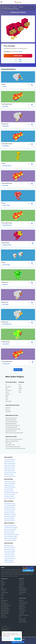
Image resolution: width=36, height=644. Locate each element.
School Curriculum (23, 602)
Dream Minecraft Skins (10, 471)
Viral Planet (6, 304)
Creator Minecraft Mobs (10, 482)
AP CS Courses (22, 610)
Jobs (2, 587)
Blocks (20, 387)
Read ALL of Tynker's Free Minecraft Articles (14, 433)
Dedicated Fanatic (7, 245)
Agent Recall (8, 408)
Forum (3, 594)
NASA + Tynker (8, 443)
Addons (21, 7)
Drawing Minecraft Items (10, 558)
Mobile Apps (4, 589)
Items (20, 390)
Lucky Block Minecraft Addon (11, 527)
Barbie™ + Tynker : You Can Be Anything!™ (14, 439)
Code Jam (3, 615)
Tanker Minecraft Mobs (10, 494)
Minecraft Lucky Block (9, 511)
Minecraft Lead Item (9, 546)
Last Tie (5, 86)
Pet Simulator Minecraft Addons (12, 535)
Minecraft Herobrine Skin (10, 476)
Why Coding (22, 587)
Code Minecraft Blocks (9, 518)
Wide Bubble (6, 126)
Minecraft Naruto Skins (10, 469)
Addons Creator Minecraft (10, 526)
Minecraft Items (5, 612)
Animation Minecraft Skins (10, 473)
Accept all (18, 639)
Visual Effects (8, 387)
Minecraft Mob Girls (9, 489)
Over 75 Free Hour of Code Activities (13, 446)
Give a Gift (21, 584)
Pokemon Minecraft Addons (11, 538)
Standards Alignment (24, 615)
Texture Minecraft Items (10, 557)
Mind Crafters (8, 411)
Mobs (20, 392)
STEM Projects (22, 620)
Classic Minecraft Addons (10, 540)
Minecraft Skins (5, 604)
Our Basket (6, 106)
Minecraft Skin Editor (6, 605)
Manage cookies (7, 639)
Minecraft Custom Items (10, 547)
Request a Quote (23, 622)
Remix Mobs (18, 56)
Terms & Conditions (6, 628)
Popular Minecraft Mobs (10, 487)
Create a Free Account (18, 642)
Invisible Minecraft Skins (10, 460)
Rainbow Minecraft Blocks (10, 515)
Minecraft (15, 7)
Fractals (7, 392)
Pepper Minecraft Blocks (10, 516)
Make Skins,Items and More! (11, 418)
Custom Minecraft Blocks (10, 505)
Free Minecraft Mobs (9, 496)
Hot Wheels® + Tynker (10, 445)
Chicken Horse (5, 282)
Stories (7, 398)
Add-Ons (21, 388)
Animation (8, 394)
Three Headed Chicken (7, 104)
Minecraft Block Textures (10, 509)
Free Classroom (23, 604)
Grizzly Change (6, 205)
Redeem (21, 586)
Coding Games (4, 600)
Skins (20, 385)
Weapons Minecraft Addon (10, 529)
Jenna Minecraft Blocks (10, 520)
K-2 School (22, 612)
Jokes (7, 388)
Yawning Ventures (7, 166)
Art (6, 385)
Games (7, 396)
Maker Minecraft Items (9, 549)
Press (2, 586)
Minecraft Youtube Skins (10, 463)
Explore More (18, 370)
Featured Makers (23, 589)
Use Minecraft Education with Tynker (13, 429)
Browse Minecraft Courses (11, 420)
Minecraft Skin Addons (9, 531)
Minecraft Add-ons (5, 610)
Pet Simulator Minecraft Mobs (11, 493)
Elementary (22, 605)
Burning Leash (5, 124)
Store (2, 596)
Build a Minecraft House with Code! (13, 425)
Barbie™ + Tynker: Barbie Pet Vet (12, 441)
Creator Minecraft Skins (10, 467)
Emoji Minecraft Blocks (9, 513)
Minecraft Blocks (5, 609)
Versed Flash (6, 344)
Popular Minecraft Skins (10, 465)
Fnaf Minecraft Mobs (9, 485)
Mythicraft (8, 410)
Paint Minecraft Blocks (9, 507)
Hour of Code (4, 617)
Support (3, 584)
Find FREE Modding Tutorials (11, 427)
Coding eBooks (5, 592)
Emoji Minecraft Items (9, 553)
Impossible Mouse (7, 225)
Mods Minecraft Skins (9, 462)
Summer (21, 594)
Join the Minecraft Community (12, 422)
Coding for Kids (7, 7)
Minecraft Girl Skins (9, 474)
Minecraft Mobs (5, 607)
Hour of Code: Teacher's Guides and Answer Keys (15, 448)
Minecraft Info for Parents (11, 431)
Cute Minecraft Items (9, 562)
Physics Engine (8, 390)
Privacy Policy (5, 629)
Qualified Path (6, 364)
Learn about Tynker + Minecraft (18, 12)
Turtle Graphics (8, 401)
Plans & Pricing (23, 591)
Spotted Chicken (5, 243)
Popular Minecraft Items (10, 551)
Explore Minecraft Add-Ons (11, 423)
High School (22, 609)
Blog (2, 581)
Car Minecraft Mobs (9, 491)
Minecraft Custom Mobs (10, 498)
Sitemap (3, 591)
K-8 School (22, 614)
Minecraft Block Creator (10, 504)
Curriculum (22, 582)
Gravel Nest (6, 185)
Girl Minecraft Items (9, 560)
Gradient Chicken (6, 342)
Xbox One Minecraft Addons (11, 536)
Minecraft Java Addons (9, 533)
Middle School (22, 607)
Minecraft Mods (5, 614)
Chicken (20, 52)
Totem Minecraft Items (9, 555)
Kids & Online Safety (6, 631)
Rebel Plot (5, 284)
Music (7, 399)
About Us (3, 582)
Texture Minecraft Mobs (10, 483)
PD (20, 617)
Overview (21, 581)
